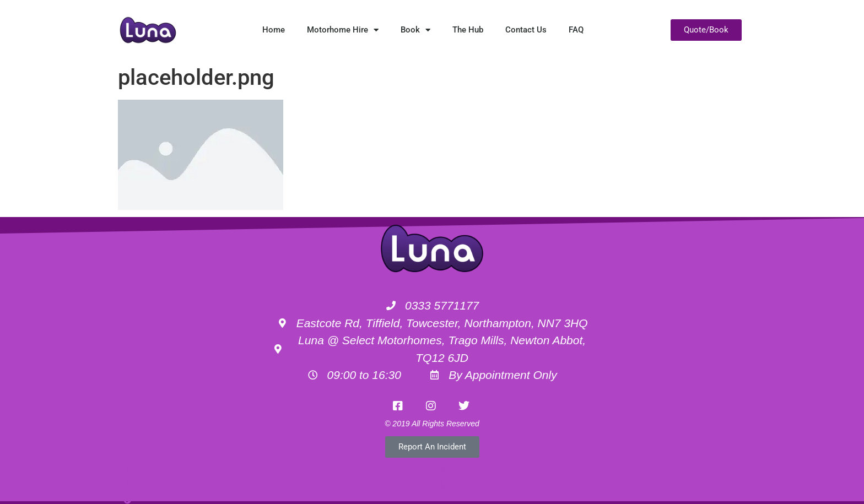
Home (274, 30)
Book (415, 30)
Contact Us (526, 30)
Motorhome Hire (343, 30)
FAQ (576, 30)
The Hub (468, 30)
